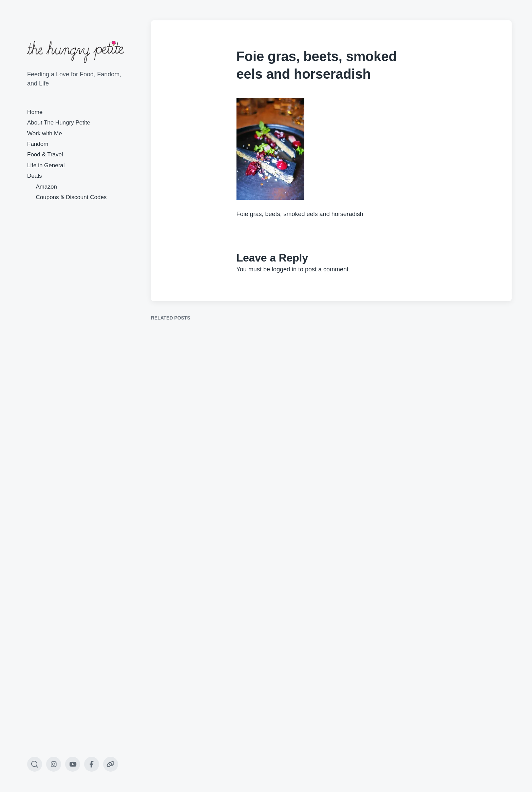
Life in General (46, 165)
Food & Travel (45, 154)
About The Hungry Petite (59, 123)
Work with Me (45, 133)
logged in (284, 269)
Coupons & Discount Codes (71, 197)
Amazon (46, 187)
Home (35, 112)
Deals (34, 176)
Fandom (38, 144)
